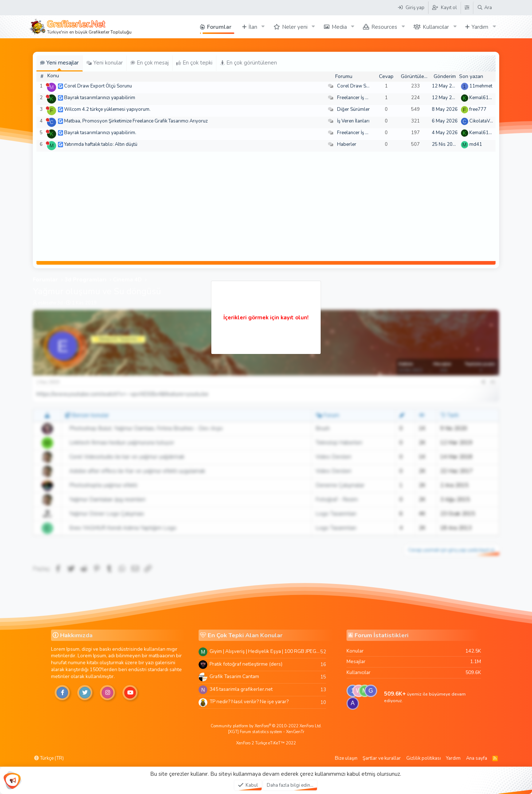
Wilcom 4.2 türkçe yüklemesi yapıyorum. (107, 109)
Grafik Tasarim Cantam (234, 676)
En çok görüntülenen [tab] (249, 63)
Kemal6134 (482, 98)
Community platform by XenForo (266, 726)
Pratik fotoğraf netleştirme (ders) (246, 664)
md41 (476, 144)
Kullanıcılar (436, 27)
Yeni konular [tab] (105, 63)
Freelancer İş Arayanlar (362, 98)
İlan (253, 27)
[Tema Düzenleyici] (467, 8)
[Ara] (484, 8)
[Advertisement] (266, 206)
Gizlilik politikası (424, 758)
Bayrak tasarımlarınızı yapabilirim (100, 98)
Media (339, 27)
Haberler (347, 144)
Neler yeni (295, 27)
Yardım (480, 27)
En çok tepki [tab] (194, 63)
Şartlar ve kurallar (382, 758)
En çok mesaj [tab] (150, 63)
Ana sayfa (477, 758)
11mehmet (481, 86)
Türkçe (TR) (49, 758)
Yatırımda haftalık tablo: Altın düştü (101, 144)
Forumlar (219, 27)
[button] (263, 27)
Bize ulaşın (346, 758)
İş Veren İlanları (353, 121)
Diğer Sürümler (353, 109)
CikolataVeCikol (486, 121)
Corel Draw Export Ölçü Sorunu (98, 86)
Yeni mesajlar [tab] (59, 63)
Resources (384, 27)
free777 (478, 109)
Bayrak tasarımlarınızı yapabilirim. (100, 133)
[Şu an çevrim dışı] (48, 85)
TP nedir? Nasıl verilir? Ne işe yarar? (249, 702)
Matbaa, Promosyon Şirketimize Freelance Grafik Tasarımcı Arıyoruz (136, 121)
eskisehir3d (50, 303)
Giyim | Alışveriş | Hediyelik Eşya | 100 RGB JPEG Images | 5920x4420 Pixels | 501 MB (265, 651)
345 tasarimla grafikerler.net (241, 689)
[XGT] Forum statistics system (266, 732)
